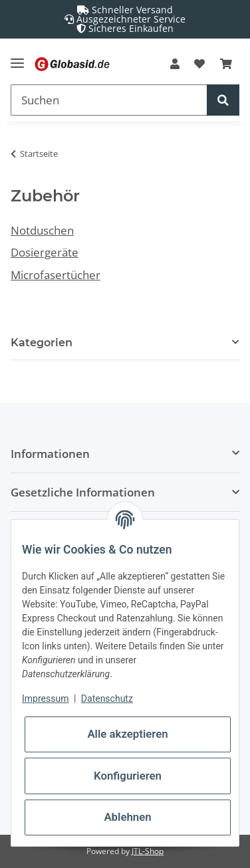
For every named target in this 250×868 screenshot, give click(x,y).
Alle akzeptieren (127, 734)
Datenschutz (107, 699)
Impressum (45, 699)
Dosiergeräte (45, 252)
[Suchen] (109, 100)
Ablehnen (127, 817)
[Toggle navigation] (17, 57)
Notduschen (42, 230)
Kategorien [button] (42, 343)
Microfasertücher (56, 275)
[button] (175, 64)
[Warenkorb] (226, 64)
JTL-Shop (148, 851)
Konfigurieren (128, 776)
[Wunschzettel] (199, 64)
